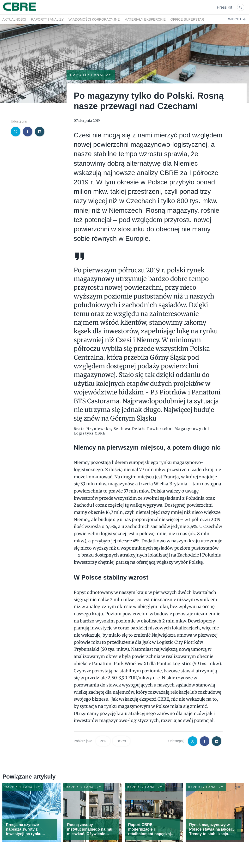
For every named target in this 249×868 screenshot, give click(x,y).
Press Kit (225, 7)
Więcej (237, 19)
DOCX (121, 741)
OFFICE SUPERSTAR (187, 19)
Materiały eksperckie (145, 19)
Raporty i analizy (47, 19)
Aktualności (14, 19)
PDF (103, 741)
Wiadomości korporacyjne (94, 19)
